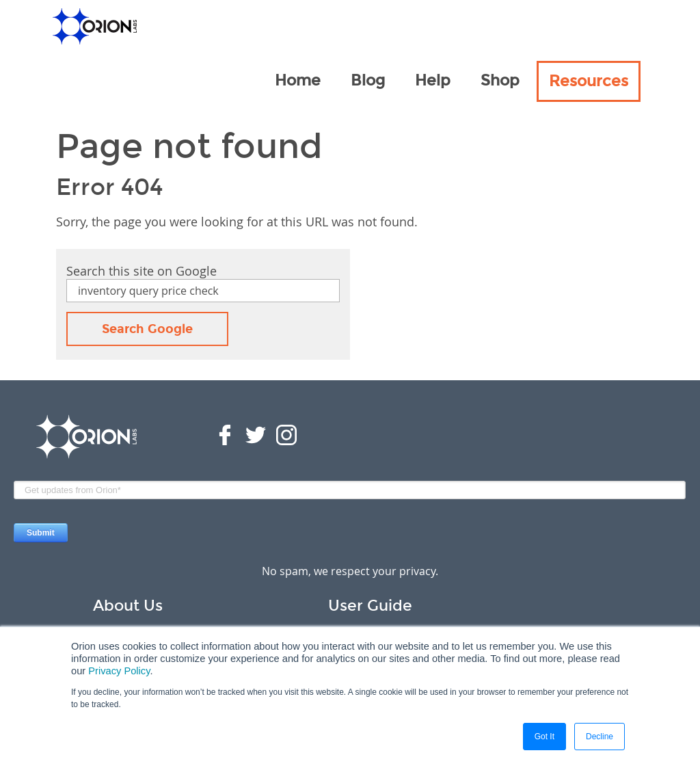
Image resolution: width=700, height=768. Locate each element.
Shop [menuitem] (500, 80)
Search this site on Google (142, 271)
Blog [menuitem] (368, 80)
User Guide (370, 606)
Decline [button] (600, 737)
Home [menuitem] (298, 80)
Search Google (147, 329)
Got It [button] (544, 737)
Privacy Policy (119, 671)
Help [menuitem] (433, 80)
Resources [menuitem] (589, 81)
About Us (128, 606)
